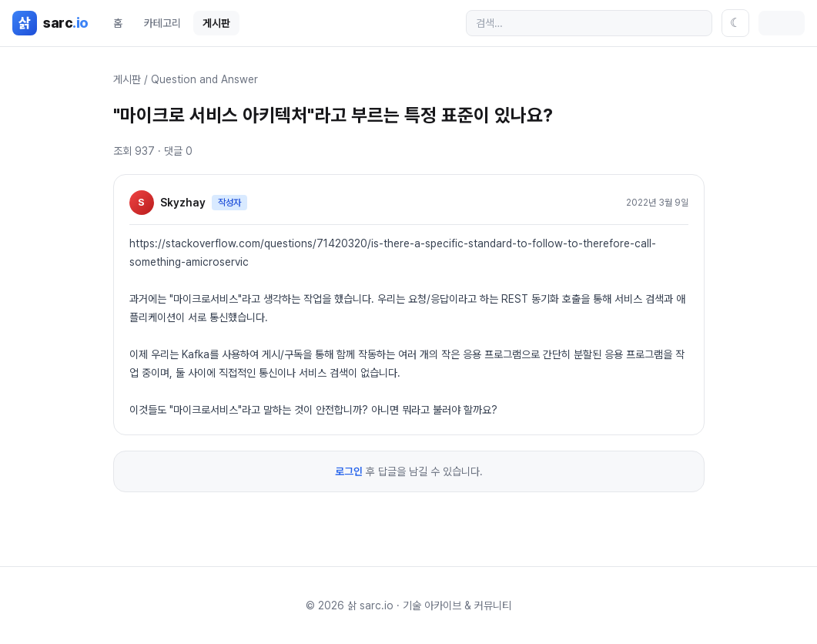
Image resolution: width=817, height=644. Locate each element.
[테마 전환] (735, 23)
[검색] (589, 23)
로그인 (349, 471)
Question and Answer (204, 79)
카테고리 (162, 23)
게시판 (216, 23)
